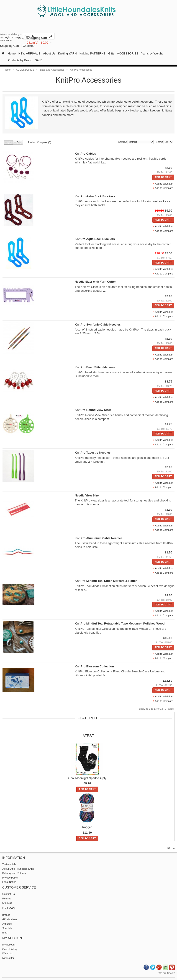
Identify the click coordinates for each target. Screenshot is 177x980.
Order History (10, 949)
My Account (9, 945)
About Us (49, 53)
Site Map (7, 903)
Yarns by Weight (152, 53)
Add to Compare (164, 188)
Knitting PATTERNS (92, 53)
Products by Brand (20, 60)
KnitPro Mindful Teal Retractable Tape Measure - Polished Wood (120, 623)
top (169, 848)
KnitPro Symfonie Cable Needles (98, 325)
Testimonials (9, 864)
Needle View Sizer (87, 495)
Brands (6, 915)
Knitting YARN (67, 53)
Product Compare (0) (40, 142)
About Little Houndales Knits (18, 869)
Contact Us (8, 894)
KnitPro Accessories (81, 70)
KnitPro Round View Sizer (93, 410)
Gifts (111, 53)
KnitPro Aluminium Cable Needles (99, 538)
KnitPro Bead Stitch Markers (95, 367)
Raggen (87, 827)
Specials (7, 928)
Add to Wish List (164, 184)
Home (12, 53)
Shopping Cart (37, 38)
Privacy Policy (10, 878)
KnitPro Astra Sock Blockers (95, 196)
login (7, 37)
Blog (5, 933)
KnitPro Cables (85, 154)
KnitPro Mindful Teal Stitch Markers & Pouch (106, 581)
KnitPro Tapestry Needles (93, 453)
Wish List (7, 953)
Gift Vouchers (10, 919)
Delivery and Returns (14, 873)
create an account (10, 39)
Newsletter (8, 958)
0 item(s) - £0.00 (37, 43)
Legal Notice (9, 882)
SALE (39, 60)
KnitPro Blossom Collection (94, 666)
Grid (18, 142)
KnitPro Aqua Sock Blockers (95, 239)
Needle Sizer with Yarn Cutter (95, 282)
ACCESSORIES (128, 53)
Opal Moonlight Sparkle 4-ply (87, 778)
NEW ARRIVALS (29, 53)
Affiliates (7, 924)
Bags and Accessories (52, 70)
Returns (7, 899)
